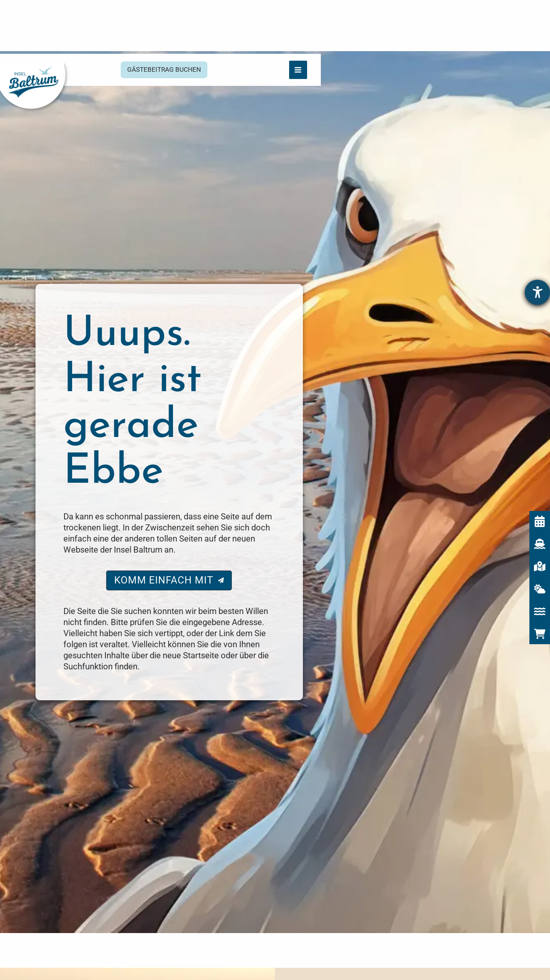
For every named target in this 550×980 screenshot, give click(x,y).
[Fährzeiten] (540, 509)
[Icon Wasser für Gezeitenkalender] (540, 577)
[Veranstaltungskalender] (540, 487)
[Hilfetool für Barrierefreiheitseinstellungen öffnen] (537, 258)
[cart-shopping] (540, 599)
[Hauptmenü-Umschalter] (527, 16)
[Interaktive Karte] (540, 532)
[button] (279, 17)
